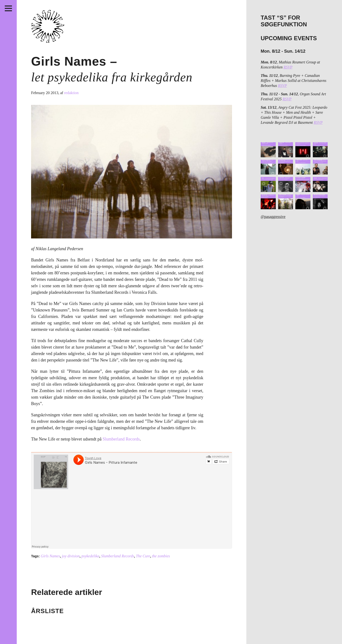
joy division (71, 556)
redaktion (71, 93)
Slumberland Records (121, 439)
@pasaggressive (273, 217)
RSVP (288, 67)
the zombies (161, 556)
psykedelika (90, 556)
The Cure (143, 556)
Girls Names (50, 556)
